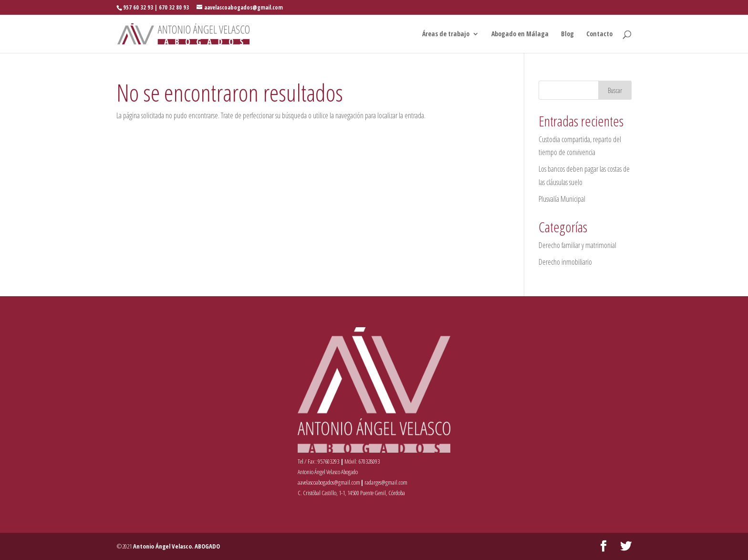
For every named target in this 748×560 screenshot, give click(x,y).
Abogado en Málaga (520, 34)
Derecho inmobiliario (565, 262)
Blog (567, 34)
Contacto (599, 34)
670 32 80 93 (174, 7)
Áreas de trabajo (446, 34)
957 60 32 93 (138, 7)
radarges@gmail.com (386, 482)
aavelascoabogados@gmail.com (329, 482)
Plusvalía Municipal (562, 199)
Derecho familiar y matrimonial (577, 245)
